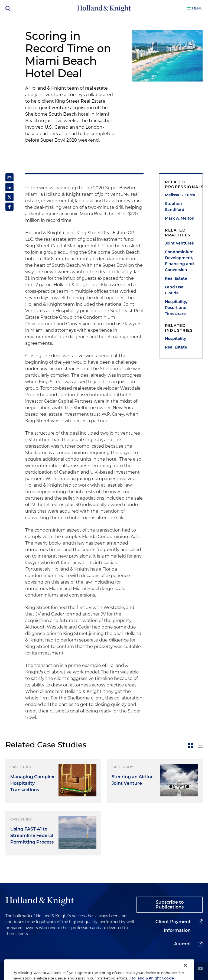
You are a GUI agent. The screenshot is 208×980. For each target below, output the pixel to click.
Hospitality (175, 338)
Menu (197, 8)
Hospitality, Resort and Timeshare (176, 308)
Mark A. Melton (180, 218)
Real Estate (176, 278)
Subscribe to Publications (170, 905)
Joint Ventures (179, 243)
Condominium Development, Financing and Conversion (179, 261)
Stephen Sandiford (175, 207)
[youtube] (200, 969)
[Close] (185, 973)
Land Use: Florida (175, 290)
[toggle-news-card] (190, 745)
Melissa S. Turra (180, 195)
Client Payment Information (173, 926)
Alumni (182, 944)
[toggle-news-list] (200, 745)
